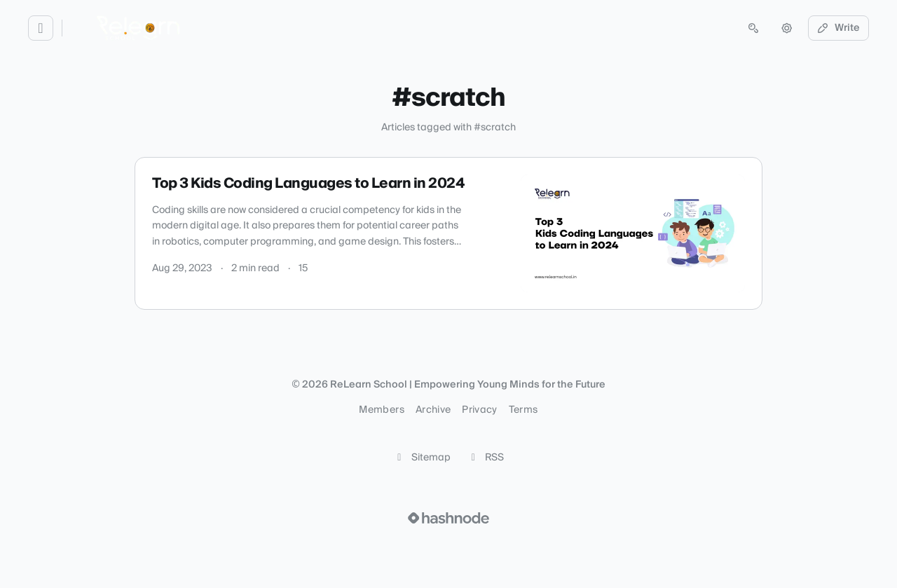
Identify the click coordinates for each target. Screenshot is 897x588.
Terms (523, 410)
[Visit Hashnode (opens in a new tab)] (448, 518)
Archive (433, 410)
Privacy (479, 410)
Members (381, 410)
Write (839, 28)
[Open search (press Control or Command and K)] (753, 28)
